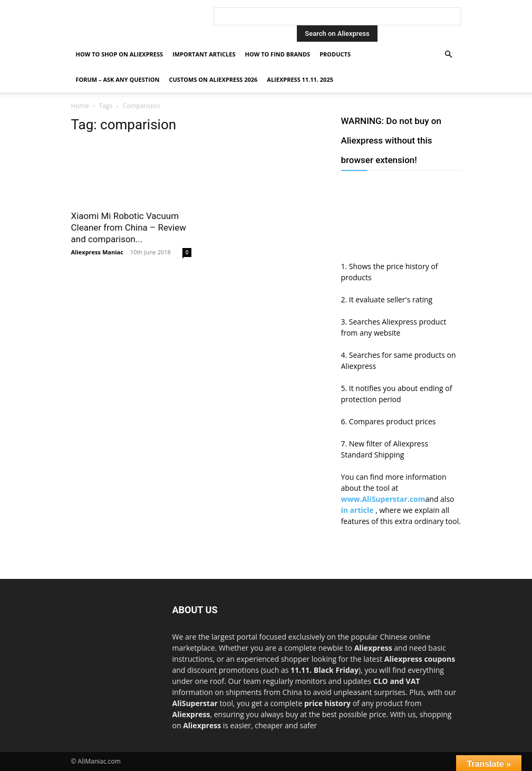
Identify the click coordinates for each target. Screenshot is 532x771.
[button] (449, 55)
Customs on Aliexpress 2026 (214, 79)
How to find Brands (277, 54)
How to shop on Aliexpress (120, 54)
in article (359, 510)
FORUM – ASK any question (118, 79)
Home (80, 106)
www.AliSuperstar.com (383, 499)
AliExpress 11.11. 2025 (300, 79)
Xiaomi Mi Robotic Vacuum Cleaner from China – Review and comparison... (129, 227)
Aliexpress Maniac (97, 252)
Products (335, 54)
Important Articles (204, 54)
